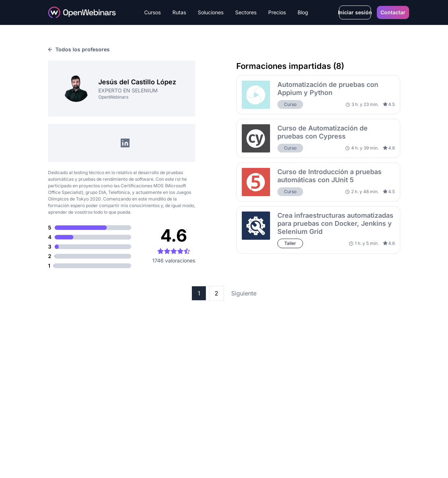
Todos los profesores (79, 49)
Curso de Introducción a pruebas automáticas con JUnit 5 (329, 176)
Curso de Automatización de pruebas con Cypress (323, 132)
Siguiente (244, 293)
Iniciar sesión (355, 12)
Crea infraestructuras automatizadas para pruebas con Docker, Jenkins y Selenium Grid (335, 223)
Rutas (179, 12)
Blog (303, 12)
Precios (277, 12)
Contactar (393, 12)
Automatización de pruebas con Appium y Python (328, 89)
